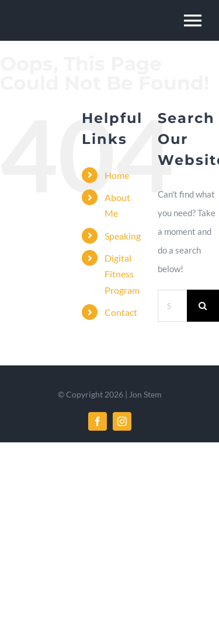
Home (117, 175)
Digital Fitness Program (122, 274)
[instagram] (122, 421)
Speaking (123, 236)
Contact (121, 312)
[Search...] (172, 306)
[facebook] (98, 421)
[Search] (203, 306)
